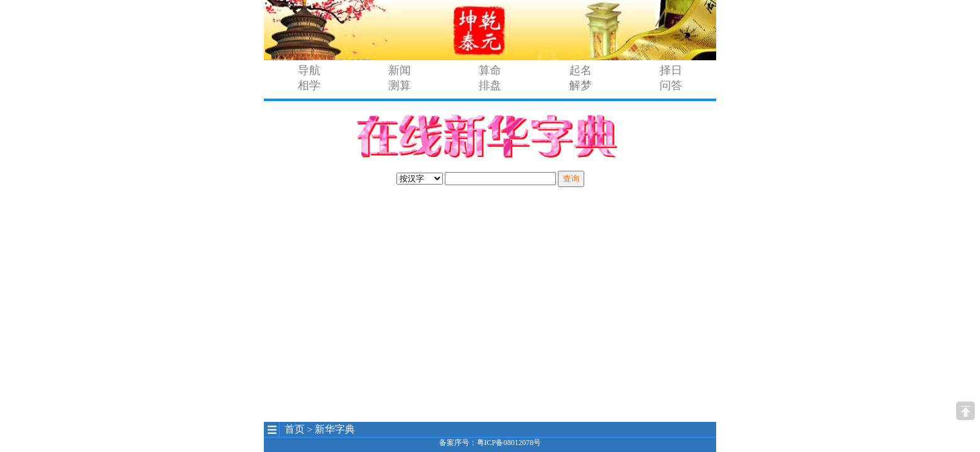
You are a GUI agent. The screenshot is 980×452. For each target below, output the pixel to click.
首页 (295, 429)
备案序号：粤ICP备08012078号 (490, 443)
